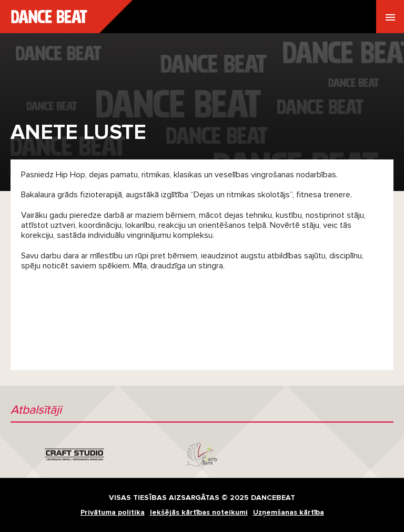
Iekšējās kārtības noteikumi (199, 512)
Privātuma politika (113, 512)
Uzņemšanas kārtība (289, 512)
